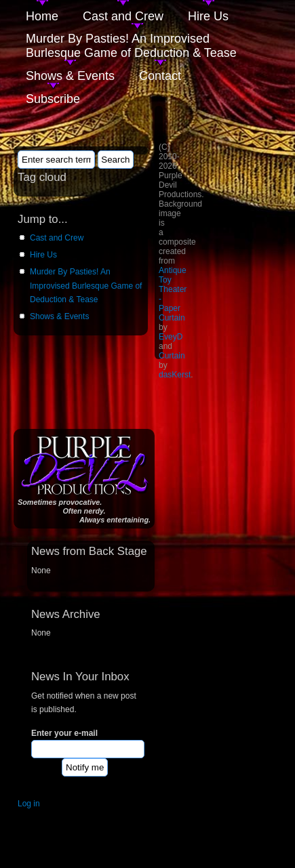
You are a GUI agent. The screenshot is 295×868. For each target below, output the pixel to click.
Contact (160, 76)
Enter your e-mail (64, 733)
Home (42, 16)
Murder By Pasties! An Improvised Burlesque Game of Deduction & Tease (131, 45)
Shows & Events (70, 76)
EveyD (171, 337)
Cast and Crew (123, 16)
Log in (29, 804)
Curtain (172, 356)
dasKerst (175, 375)
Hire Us (208, 16)
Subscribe (53, 99)
